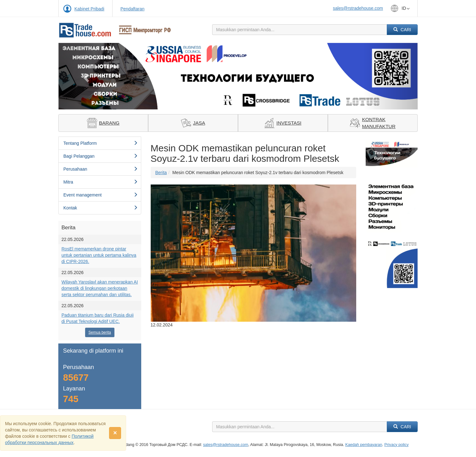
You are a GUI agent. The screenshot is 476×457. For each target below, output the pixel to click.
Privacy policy (396, 445)
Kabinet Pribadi (89, 9)
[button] (85, 76)
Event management (101, 195)
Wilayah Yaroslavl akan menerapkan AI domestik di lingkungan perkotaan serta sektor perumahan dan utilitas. (100, 288)
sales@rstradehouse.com (358, 8)
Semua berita (100, 332)
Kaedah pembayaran (364, 445)
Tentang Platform (101, 143)
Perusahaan (101, 169)
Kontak (101, 208)
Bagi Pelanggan (101, 156)
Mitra (101, 182)
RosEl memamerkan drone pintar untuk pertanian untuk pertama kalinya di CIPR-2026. (99, 255)
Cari (402, 30)
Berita (161, 173)
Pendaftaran (132, 9)
